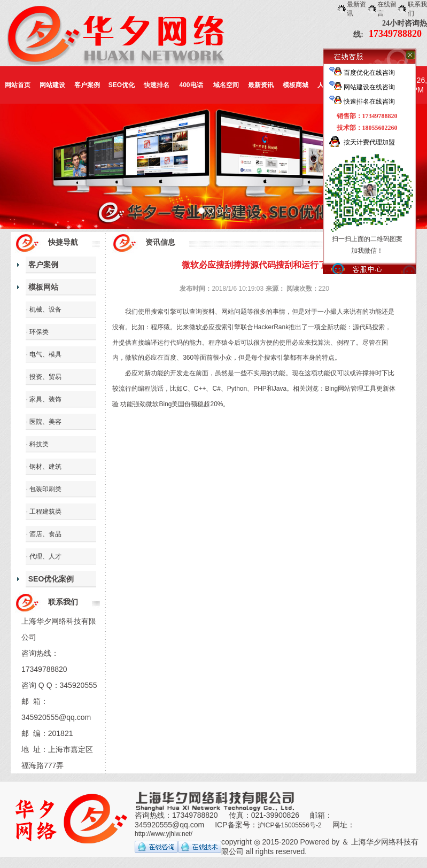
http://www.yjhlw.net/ (164, 834)
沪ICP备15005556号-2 (290, 825)
